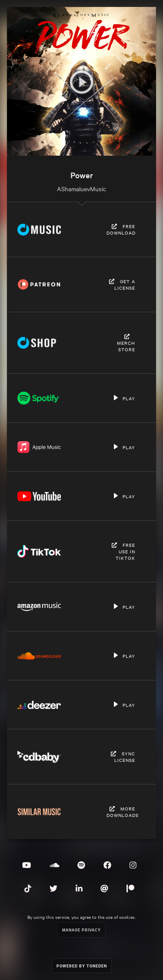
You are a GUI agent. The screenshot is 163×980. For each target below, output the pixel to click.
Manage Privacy (81, 929)
